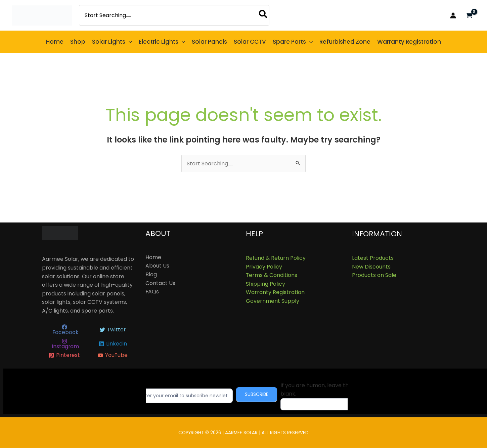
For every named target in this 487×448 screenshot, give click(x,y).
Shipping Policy (265, 284)
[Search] (263, 15)
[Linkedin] (113, 344)
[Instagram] (65, 344)
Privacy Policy (264, 267)
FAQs (152, 292)
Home (153, 257)
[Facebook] (65, 330)
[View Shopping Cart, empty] (469, 15)
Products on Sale (374, 275)
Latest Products (373, 258)
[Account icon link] (453, 15)
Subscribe (261, 395)
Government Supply (273, 301)
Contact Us (160, 283)
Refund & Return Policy (276, 258)
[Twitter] (113, 330)
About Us (157, 266)
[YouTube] (113, 356)
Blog (151, 274)
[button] (112, 42)
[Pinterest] (65, 356)
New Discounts (371, 267)
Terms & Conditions (272, 275)
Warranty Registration (275, 293)
